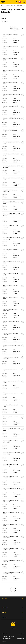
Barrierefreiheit (20, 639)
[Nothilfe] (19, 2)
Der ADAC (13, 612)
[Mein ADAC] (14, 2)
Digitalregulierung (6, 639)
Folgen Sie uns (13, 608)
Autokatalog (19, 5)
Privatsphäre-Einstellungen (8, 636)
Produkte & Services (13, 603)
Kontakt (4, 641)
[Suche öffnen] (11, 2)
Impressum (5, 634)
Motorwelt (13, 617)
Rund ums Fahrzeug (9, 5)
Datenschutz (21, 634)
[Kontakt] (16, 2)
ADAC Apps (13, 599)
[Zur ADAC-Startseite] (3, 2)
